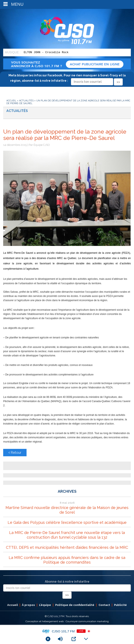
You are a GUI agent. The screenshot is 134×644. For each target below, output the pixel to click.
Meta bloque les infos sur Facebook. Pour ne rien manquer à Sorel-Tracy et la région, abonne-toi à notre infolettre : (67, 79)
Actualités (26, 101)
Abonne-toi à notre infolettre (67, 582)
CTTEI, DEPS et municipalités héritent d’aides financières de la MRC (67, 547)
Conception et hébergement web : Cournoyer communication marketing (67, 621)
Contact (104, 605)
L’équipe (45, 605)
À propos (28, 605)
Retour (15, 453)
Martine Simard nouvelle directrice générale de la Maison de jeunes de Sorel (67, 510)
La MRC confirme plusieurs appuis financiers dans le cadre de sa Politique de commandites (67, 560)
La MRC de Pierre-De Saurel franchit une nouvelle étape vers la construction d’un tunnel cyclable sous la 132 (67, 535)
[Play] (48, 639)
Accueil (11, 101)
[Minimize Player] (86, 639)
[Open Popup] (74, 639)
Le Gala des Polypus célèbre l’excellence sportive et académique (67, 522)
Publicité (120, 605)
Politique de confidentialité (75, 605)
